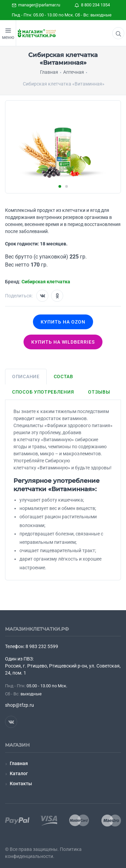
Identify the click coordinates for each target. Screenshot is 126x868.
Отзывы (99, 392)
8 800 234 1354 (92, 5)
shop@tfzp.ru (19, 705)
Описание (26, 377)
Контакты (21, 784)
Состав (64, 377)
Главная (19, 763)
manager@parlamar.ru (36, 5)
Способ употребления (43, 392)
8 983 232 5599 (42, 646)
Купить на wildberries (63, 342)
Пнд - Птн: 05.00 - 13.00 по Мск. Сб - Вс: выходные (62, 15)
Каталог (19, 773)
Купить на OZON (63, 322)
